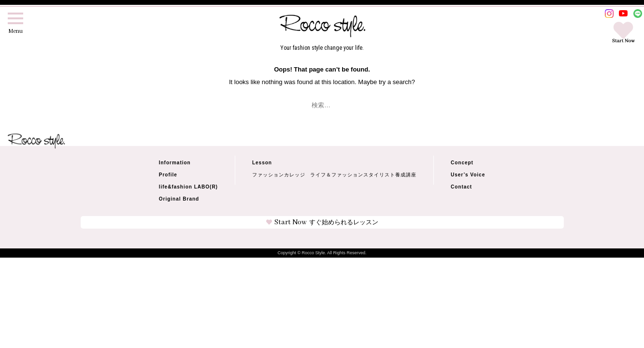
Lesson (262, 163)
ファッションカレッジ (279, 175)
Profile (168, 175)
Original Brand (179, 199)
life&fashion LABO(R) (188, 187)
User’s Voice (468, 175)
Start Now (322, 222)
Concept (462, 163)
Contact (461, 187)
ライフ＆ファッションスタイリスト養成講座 (363, 175)
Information (175, 163)
